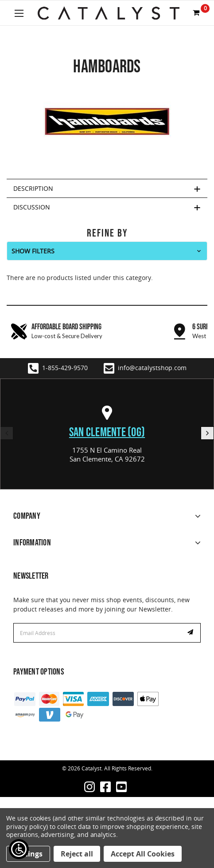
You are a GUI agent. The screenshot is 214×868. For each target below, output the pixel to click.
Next (207, 433)
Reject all (77, 854)
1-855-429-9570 (58, 368)
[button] (107, 251)
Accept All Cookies (143, 854)
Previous (7, 433)
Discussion (32, 207)
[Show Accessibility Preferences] (19, 849)
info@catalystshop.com (145, 368)
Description (33, 188)
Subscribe (191, 633)
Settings (28, 854)
